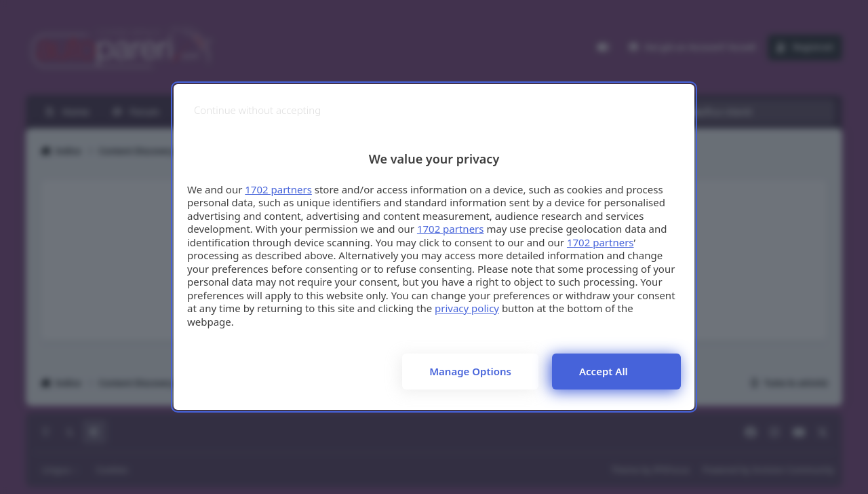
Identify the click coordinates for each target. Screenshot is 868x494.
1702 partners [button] (278, 189)
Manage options (470, 371)
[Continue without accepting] (257, 110)
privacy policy (467, 308)
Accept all (604, 371)
